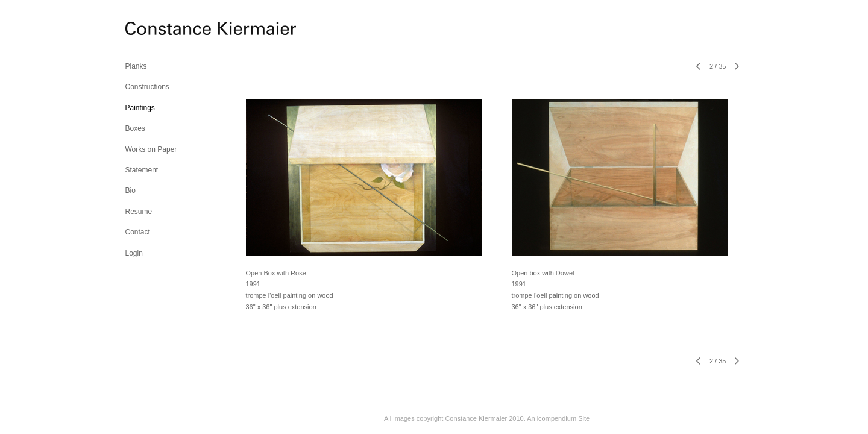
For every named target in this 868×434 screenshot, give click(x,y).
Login (134, 253)
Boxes (135, 128)
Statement (142, 170)
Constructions (147, 87)
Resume (139, 212)
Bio (131, 190)
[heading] (156, 30)
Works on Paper (151, 149)
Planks (136, 66)
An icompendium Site (558, 418)
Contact (138, 232)
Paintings (140, 108)
